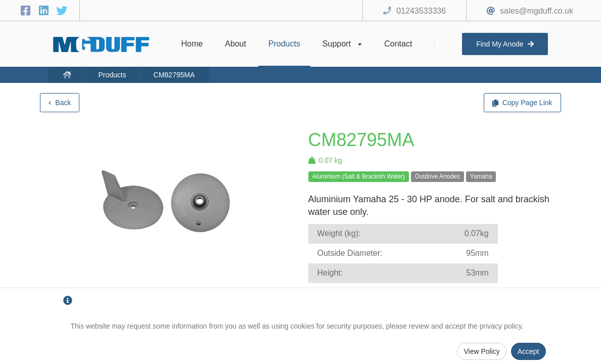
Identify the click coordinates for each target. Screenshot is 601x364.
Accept (528, 351)
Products (112, 75)
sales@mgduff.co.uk (537, 11)
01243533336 (421, 11)
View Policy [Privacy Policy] (481, 351)
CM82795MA (174, 75)
